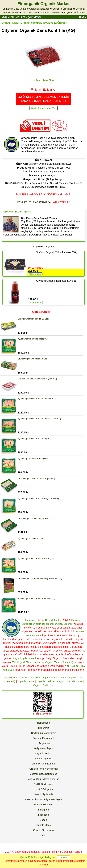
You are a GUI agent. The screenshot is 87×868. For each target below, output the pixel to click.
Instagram (43, 810)
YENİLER (21, 17)
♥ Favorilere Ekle (44, 80)
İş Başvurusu (43, 743)
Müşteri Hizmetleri (43, 804)
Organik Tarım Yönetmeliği (59, 662)
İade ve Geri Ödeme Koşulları (44, 779)
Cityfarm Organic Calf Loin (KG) (53, 168)
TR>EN (83, 17)
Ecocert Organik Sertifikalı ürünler (48, 187)
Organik (68, 624)
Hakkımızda (43, 723)
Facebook (44, 815)
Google (43, 820)
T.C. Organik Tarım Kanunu (27, 662)
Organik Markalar (67, 681)
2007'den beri (29, 13)
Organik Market (53, 620)
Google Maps (43, 825)
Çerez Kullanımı (34, 799)
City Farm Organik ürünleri (34, 183)
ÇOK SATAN (34, 17)
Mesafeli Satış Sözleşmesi (43, 774)
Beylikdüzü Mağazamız (43, 733)
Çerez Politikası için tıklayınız (38, 857)
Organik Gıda (10, 23)
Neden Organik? (31, 677)
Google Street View (43, 830)
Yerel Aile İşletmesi (50, 13)
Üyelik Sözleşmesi (44, 789)
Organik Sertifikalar (44, 685)
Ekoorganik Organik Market (43, 4)
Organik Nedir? (12, 677)
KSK (80, 681)
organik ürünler (54, 624)
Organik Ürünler (26, 681)
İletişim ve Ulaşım (44, 748)
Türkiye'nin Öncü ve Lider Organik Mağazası (25, 9)
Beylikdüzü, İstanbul (75, 13)
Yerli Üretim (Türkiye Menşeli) (49, 179)
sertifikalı (41, 624)
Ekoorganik (31, 620)
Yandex (44, 835)
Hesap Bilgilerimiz (43, 794)
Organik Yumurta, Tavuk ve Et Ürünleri (44, 23)
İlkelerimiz (43, 728)
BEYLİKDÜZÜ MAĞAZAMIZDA (34, 202)
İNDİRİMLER (7, 17)
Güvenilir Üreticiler (62, 9)
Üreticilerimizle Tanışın (17, 212)
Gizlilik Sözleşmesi (43, 784)
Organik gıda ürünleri (25, 658)
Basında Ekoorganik (43, 738)
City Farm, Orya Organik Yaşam (48, 172)
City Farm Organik (48, 175)
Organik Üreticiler (46, 681)
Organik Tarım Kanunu (54, 677)
